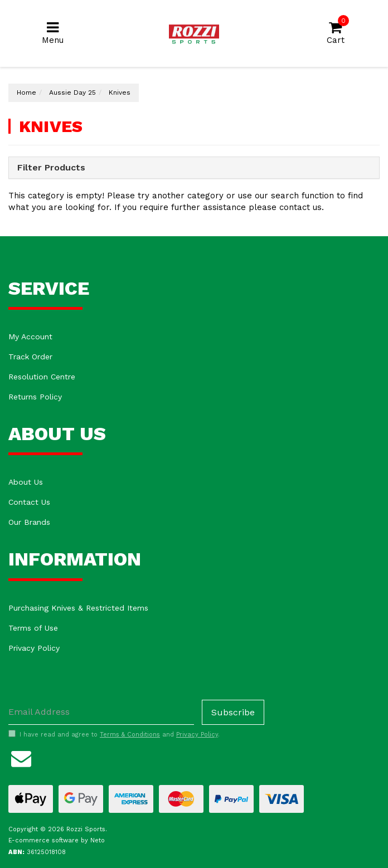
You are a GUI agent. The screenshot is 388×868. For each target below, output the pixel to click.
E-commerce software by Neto (57, 840)
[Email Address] (101, 712)
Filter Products (51, 168)
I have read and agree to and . (114, 734)
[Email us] (21, 757)
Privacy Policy (34, 648)
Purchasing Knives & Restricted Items (78, 608)
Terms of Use (33, 628)
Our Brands (29, 522)
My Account (30, 337)
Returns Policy (35, 397)
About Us (26, 482)
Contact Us (29, 502)
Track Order (30, 357)
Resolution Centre (42, 377)
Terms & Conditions (130, 735)
